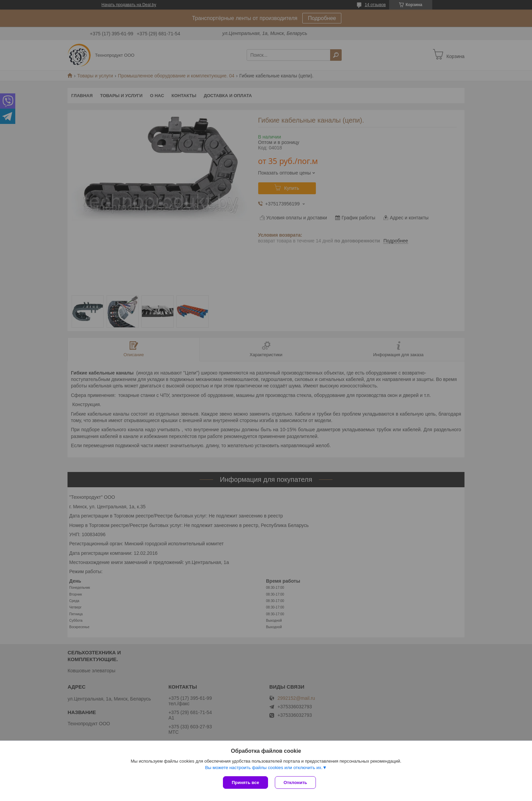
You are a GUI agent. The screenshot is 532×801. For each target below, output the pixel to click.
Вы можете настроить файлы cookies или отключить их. (264, 768)
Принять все (245, 782)
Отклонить (295, 782)
